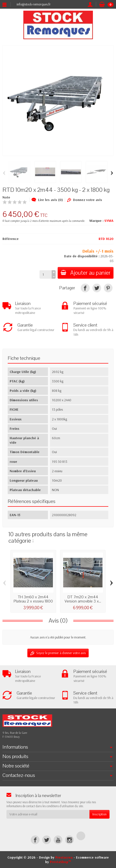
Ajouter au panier (86, 273)
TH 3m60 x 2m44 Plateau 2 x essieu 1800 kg (33, 601)
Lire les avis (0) (47, 200)
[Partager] (85, 288)
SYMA (109, 221)
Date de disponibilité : (82, 256)
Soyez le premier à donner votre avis (58, 653)
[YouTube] (58, 840)
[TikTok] (81, 836)
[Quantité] (46, 274)
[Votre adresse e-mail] (48, 814)
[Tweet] (97, 288)
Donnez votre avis (85, 200)
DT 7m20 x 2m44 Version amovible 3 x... (83, 599)
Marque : (97, 221)
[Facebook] (35, 840)
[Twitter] (47, 840)
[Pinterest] (108, 288)
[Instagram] (69, 840)
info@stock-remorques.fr (34, 4)
